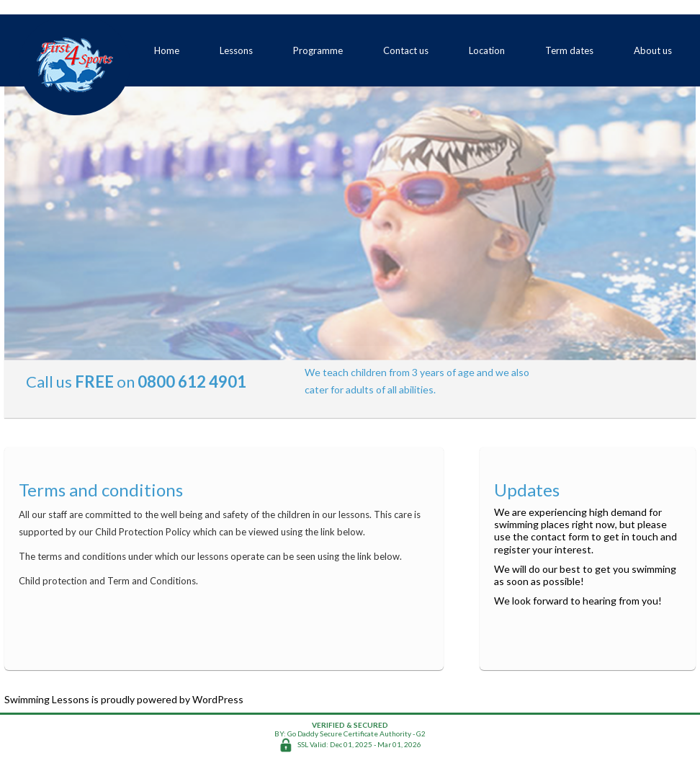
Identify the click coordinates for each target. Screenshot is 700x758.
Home (167, 50)
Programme (318, 50)
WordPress (218, 699)
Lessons (236, 50)
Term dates (569, 50)
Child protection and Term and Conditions (107, 581)
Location (487, 50)
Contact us (406, 50)
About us (653, 50)
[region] (350, 223)
